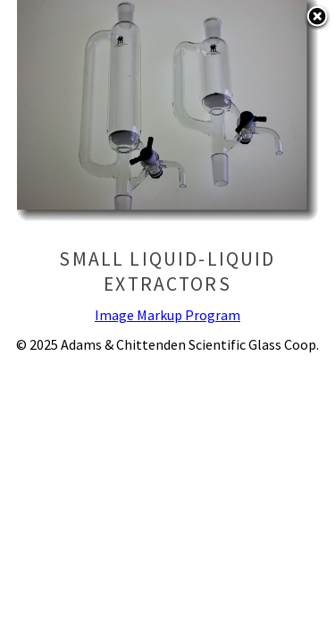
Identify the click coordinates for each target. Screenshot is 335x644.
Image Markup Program (167, 315)
